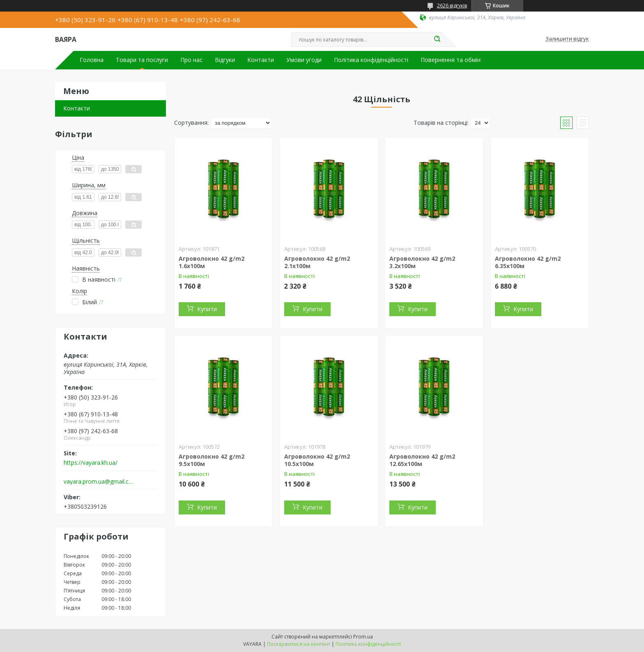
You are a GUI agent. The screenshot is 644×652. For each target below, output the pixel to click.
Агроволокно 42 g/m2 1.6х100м (212, 262)
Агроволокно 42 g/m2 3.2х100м (422, 262)
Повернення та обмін (451, 60)
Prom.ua (363, 637)
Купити (207, 309)
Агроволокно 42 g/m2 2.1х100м (317, 262)
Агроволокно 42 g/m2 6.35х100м (528, 262)
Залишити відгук (567, 39)
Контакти (261, 60)
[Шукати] (437, 39)
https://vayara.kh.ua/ (91, 463)
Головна (92, 60)
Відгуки (225, 60)
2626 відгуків (452, 6)
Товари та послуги (142, 60)
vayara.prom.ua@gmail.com (100, 482)
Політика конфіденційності (371, 60)
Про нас (191, 60)
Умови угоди (304, 60)
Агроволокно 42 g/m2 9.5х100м (212, 460)
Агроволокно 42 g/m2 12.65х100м (422, 460)
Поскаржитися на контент (299, 644)
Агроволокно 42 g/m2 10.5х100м (317, 460)
